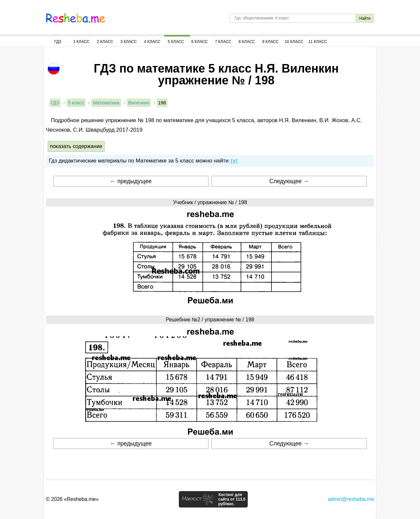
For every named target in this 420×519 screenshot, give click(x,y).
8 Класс (247, 42)
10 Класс (294, 42)
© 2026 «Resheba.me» (72, 499)
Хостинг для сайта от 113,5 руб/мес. (232, 499)
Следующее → (289, 181)
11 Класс (318, 42)
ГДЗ (58, 42)
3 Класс (129, 42)
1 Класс (81, 42)
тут (234, 161)
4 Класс (152, 42)
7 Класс (223, 42)
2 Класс (105, 42)
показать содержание (76, 146)
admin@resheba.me (351, 499)
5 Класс (176, 42)
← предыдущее (131, 181)
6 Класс (199, 42)
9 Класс (270, 42)
